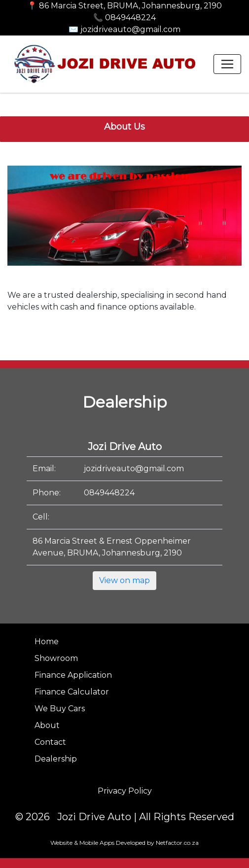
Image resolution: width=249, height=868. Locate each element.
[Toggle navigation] (227, 64)
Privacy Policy (125, 791)
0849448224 (109, 493)
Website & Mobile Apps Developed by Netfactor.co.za (124, 843)
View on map (124, 580)
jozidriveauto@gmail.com (134, 469)
